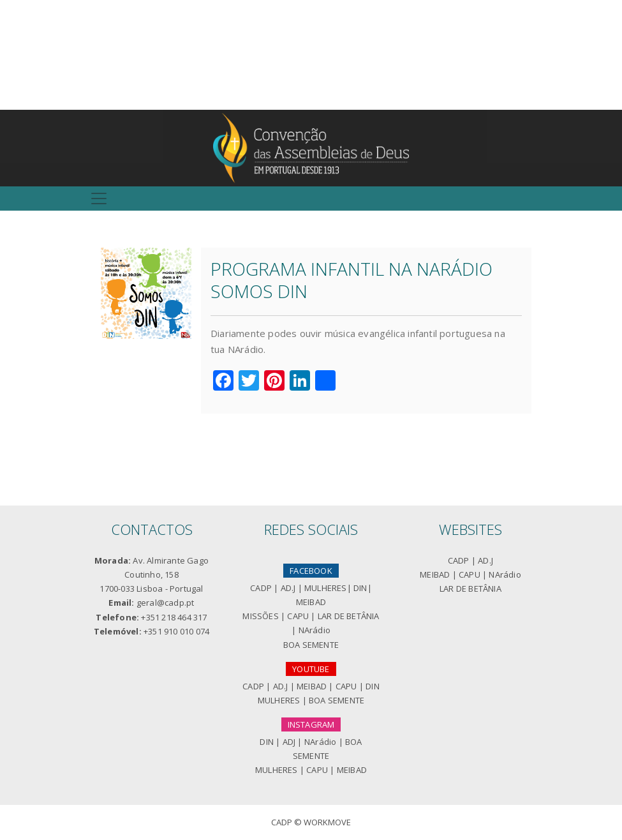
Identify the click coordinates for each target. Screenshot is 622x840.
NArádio (315, 630)
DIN (360, 588)
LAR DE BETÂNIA (349, 616)
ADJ (289, 742)
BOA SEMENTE (311, 645)
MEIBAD (311, 602)
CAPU (298, 616)
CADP (261, 588)
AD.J (288, 588)
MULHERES (326, 588)
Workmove (327, 822)
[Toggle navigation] (99, 199)
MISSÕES (260, 616)
